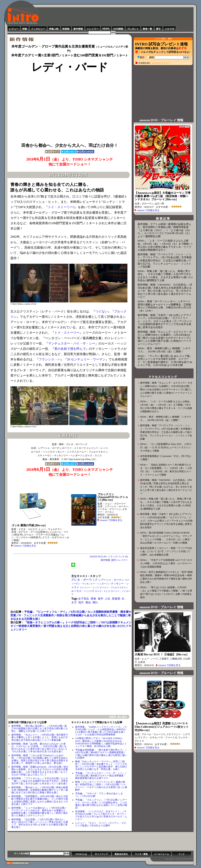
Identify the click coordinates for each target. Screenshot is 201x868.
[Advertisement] (116, 16)
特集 (25, 29)
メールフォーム (161, 854)
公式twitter (68, 152)
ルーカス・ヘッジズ (83, 591)
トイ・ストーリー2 (61, 207)
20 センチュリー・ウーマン (86, 359)
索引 (158, 29)
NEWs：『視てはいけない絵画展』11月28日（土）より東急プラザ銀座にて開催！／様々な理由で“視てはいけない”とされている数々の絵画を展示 (166, 592)
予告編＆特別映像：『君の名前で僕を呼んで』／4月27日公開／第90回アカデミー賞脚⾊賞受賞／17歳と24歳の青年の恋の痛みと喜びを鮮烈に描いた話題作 (101, 754)
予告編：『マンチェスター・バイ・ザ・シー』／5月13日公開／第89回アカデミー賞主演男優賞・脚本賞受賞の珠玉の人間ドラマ (101, 776)
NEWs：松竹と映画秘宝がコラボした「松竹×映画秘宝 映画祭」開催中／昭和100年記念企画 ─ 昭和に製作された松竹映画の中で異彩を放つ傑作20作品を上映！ (166, 577)
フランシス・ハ (50, 359)
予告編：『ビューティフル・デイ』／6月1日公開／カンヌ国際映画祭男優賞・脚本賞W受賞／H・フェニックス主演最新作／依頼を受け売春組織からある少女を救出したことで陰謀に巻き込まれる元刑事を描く (71, 615)
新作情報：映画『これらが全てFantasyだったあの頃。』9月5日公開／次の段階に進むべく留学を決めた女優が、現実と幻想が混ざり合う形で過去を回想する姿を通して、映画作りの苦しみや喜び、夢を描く (40, 759)
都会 (88, 602)
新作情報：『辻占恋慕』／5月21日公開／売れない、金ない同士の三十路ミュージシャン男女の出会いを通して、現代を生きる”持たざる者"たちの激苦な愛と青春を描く (40, 823)
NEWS (106, 29)
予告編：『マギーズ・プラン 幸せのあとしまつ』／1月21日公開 (99, 795)
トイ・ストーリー (67, 333)
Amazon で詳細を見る (25, 546)
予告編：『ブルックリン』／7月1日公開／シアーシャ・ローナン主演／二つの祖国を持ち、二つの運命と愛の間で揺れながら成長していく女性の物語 (101, 804)
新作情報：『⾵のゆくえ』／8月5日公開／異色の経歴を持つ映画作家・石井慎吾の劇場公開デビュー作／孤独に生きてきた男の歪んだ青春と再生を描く (40, 790)
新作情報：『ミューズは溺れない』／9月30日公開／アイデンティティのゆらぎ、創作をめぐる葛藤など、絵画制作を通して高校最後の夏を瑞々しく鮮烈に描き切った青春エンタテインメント (40, 812)
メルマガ (169, 29)
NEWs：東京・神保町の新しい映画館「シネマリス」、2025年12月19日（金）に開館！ (164, 350)
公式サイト (53, 152)
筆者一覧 (147, 29)
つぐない (101, 311)
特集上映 (54, 29)
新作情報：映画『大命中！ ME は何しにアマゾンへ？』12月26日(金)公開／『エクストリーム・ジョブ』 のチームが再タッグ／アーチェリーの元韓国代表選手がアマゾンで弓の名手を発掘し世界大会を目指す (165, 321)
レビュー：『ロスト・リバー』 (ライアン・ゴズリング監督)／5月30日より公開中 (101, 824)
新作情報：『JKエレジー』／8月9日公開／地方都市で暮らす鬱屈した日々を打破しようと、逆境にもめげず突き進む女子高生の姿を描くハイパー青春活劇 (40, 737)
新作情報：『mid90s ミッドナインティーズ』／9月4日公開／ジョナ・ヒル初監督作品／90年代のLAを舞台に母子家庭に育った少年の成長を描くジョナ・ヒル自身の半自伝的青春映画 (101, 731)
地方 (81, 602)
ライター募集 (141, 854)
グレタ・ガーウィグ (85, 580)
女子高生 (84, 599)
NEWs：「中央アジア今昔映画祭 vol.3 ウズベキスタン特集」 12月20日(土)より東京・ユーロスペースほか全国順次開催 (166, 563)
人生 (108, 599)
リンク (181, 854)
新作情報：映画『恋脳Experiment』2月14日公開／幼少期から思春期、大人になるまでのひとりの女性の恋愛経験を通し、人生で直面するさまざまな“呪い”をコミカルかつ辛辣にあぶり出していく (40, 771)
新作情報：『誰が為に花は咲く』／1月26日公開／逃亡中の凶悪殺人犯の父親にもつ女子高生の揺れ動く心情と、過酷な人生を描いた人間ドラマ (40, 728)
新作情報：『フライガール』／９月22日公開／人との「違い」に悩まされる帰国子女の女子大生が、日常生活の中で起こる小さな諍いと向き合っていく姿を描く (40, 781)
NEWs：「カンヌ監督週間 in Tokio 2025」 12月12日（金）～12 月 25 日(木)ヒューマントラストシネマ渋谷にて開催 (166, 447)
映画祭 (66, 29)
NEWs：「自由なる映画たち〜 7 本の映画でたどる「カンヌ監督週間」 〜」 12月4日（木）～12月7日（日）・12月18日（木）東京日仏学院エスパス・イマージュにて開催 (166, 470)
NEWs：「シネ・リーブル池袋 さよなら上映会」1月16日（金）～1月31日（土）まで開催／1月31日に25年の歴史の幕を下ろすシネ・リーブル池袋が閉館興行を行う (165, 245)
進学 (100, 599)
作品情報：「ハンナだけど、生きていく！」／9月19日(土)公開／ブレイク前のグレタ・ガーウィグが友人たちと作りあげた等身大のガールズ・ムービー (101, 815)
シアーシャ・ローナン (111, 580)
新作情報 (78, 29)
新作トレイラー (120, 560)
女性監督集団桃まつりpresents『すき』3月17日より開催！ (166, 458)
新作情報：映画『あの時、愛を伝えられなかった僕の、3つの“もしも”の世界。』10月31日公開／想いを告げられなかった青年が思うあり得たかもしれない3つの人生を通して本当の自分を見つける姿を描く (39, 748)
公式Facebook (85, 152)
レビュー (14, 29)
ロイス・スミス (103, 591)
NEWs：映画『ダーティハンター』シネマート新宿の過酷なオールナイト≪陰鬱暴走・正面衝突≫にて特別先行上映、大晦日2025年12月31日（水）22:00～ (164, 306)
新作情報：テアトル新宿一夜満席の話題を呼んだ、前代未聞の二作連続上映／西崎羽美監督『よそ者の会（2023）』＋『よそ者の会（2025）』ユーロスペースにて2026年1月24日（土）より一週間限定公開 (164, 230)
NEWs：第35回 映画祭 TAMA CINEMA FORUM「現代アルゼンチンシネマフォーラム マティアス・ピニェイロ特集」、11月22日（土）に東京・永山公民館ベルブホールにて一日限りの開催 (166, 538)
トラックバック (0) (118, 557)
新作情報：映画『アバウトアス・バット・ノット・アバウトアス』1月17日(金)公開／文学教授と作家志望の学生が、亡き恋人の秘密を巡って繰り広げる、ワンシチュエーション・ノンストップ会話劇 (165, 260)
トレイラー (93, 29)
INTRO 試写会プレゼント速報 (161, 44)
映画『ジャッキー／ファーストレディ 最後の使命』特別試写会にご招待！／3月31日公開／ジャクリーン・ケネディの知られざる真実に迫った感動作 (101, 786)
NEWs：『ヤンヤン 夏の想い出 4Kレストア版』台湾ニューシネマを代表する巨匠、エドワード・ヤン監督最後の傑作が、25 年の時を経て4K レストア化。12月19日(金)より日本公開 (165, 361)
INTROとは (81, 854)
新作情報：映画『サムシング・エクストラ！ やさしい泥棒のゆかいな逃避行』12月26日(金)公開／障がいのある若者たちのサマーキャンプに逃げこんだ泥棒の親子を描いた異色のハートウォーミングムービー (165, 338)
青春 (93, 599)
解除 (150, 57)
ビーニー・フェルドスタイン (114, 587)
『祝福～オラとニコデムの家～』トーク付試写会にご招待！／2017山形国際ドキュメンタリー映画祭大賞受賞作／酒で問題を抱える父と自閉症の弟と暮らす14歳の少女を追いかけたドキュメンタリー (71, 626)
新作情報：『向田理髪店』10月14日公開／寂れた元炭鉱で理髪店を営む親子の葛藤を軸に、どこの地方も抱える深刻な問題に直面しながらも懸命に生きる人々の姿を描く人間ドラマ (40, 800)
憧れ (95, 602)
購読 (141, 57)
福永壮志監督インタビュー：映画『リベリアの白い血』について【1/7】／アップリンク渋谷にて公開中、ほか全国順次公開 (166, 551)
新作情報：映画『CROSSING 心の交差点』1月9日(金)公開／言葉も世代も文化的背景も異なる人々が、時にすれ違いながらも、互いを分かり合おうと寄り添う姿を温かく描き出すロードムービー (165, 291)
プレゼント (133, 29)
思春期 (116, 599)
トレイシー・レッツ (89, 587)
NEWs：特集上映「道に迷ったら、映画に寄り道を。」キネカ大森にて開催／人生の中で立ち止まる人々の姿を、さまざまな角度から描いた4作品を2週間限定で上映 (165, 276)
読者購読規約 (144, 63)
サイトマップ (101, 854)
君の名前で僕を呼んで (70, 349)
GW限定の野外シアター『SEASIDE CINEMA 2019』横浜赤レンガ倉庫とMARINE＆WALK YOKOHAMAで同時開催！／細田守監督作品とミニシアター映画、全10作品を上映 (101, 742)
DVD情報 (118, 29)
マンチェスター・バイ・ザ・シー (72, 343)
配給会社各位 (121, 854)
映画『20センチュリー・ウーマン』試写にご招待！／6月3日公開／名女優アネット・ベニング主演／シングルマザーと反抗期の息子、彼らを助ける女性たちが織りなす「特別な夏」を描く (101, 765)
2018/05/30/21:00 (98, 557)
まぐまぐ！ (167, 63)
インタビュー (38, 29)
